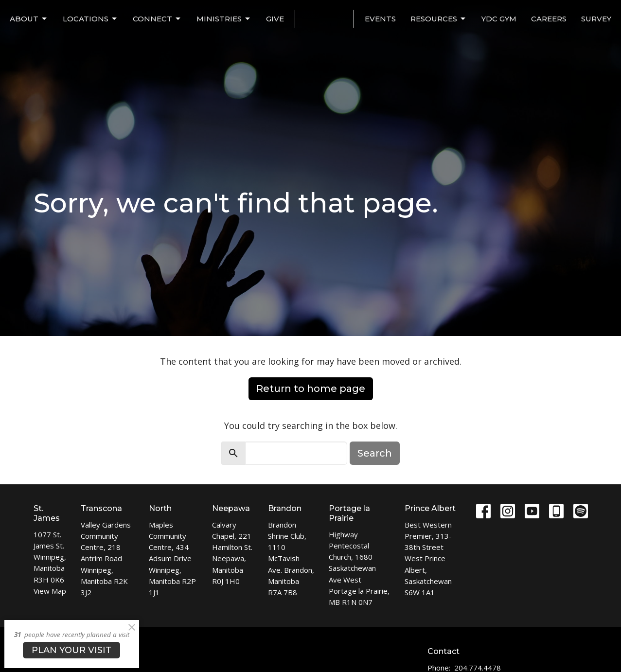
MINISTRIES (224, 19)
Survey (596, 19)
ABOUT (29, 19)
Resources (439, 19)
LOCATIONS (90, 19)
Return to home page (311, 389)
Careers (549, 19)
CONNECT (157, 19)
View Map (50, 591)
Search (375, 453)
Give (275, 19)
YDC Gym (499, 19)
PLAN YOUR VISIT (71, 650)
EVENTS (380, 19)
